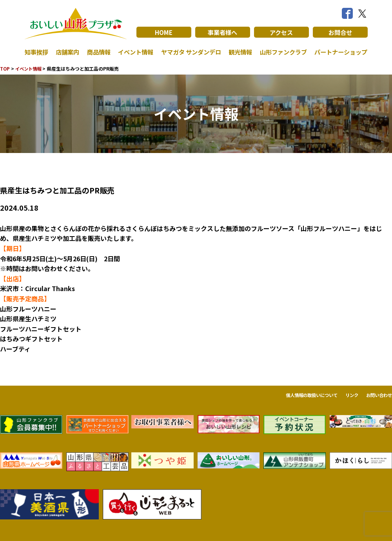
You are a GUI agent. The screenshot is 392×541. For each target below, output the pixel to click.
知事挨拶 (37, 52)
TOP (5, 68)
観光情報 (239, 52)
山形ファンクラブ (281, 52)
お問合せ (340, 32)
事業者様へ (223, 32)
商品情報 (97, 52)
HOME (164, 32)
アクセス (281, 32)
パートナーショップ (339, 52)
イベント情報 (133, 52)
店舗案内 (67, 52)
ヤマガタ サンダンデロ (189, 52)
